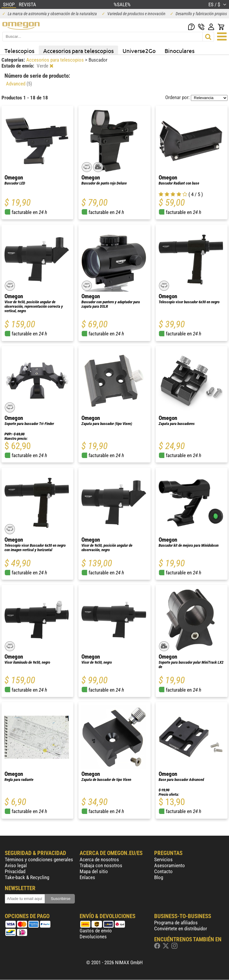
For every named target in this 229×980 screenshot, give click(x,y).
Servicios (163, 859)
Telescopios (19, 51)
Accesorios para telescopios (78, 51)
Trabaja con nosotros (101, 865)
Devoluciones (93, 937)
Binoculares (180, 51)
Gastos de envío (96, 931)
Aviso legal (16, 865)
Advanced (19, 84)
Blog (159, 877)
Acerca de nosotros (99, 859)
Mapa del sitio (94, 871)
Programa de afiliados (176, 923)
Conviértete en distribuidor (181, 929)
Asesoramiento (170, 865)
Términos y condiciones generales (39, 859)
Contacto (163, 871)
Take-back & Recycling (27, 877)
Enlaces (87, 877)
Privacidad (15, 871)
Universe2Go (139, 51)
